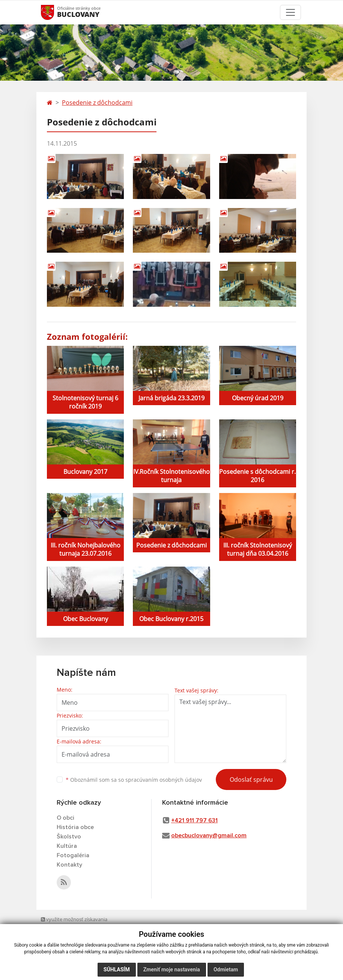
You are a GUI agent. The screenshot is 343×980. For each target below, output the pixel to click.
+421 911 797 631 (194, 820)
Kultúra (67, 846)
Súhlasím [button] (117, 969)
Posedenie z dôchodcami (97, 103)
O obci (65, 818)
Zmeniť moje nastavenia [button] (172, 969)
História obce (75, 827)
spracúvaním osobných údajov (164, 780)
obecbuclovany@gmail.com (209, 835)
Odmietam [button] (226, 969)
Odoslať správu (251, 779)
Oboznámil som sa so (134, 780)
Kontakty (69, 865)
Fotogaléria (73, 855)
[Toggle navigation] (290, 12)
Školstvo (69, 837)
